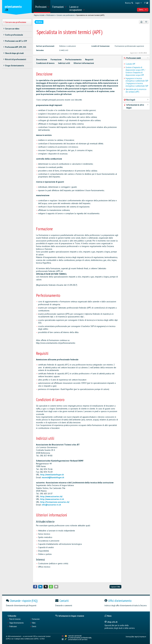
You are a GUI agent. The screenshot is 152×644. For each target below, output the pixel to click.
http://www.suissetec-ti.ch (52, 499)
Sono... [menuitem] (143, 9)
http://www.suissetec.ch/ (51, 496)
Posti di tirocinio (15, 619)
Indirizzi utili (64, 63)
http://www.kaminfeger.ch (52, 475)
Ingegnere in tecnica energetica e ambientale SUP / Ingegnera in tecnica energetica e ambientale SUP (137, 82)
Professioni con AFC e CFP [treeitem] (16, 41)
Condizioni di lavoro (45, 63)
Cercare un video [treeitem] (12, 29)
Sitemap (128, 637)
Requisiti (89, 60)
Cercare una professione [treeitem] (16, 22)
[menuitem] (42, 6)
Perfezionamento (73, 60)
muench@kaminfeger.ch (53, 478)
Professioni (51, 15)
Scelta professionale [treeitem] (14, 35)
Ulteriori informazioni (84, 63)
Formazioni (36, 619)
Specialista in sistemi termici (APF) (90, 15)
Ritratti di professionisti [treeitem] (16, 59)
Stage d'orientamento (16, 623)
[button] (35, 587)
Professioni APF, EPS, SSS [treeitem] (16, 47)
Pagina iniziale (39, 15)
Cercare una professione (66, 15)
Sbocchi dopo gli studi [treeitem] (14, 53)
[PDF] (141, 22)
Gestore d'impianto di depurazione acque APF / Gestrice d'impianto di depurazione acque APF (135, 71)
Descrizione (42, 60)
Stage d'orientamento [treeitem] (14, 66)
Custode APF (130, 64)
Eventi (34, 627)
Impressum (143, 637)
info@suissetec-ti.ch (51, 505)
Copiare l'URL (115, 587)
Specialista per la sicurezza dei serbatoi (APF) (136, 91)
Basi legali (135, 637)
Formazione (56, 60)
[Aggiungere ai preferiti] (146, 22)
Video (34, 623)
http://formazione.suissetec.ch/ (55, 502)
